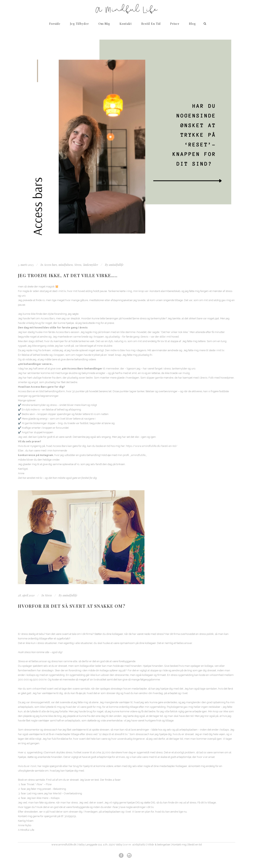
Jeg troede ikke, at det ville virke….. (68, 275)
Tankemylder (90, 265)
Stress (78, 265)
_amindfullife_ (138, 455)
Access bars (50, 265)
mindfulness (66, 265)
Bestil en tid (195, 845)
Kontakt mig (179, 845)
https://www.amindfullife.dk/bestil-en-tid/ (152, 446)
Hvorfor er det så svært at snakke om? (72, 606)
